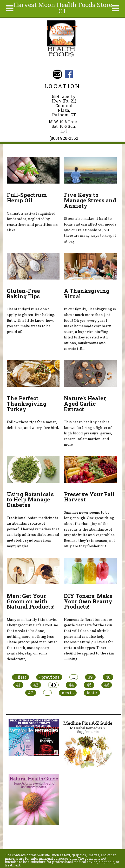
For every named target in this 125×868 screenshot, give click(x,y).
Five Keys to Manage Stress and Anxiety (90, 200)
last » (92, 693)
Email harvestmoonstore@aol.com (57, 74)
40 (108, 677)
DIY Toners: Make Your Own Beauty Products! (88, 601)
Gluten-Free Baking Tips (23, 293)
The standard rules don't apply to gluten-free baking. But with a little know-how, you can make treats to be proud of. (31, 320)
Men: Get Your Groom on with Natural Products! (31, 601)
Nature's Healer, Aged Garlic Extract (85, 404)
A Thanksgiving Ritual (87, 293)
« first (21, 677)
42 (36, 685)
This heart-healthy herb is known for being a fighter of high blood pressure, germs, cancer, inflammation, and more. (88, 433)
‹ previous (49, 677)
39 (90, 677)
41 (18, 685)
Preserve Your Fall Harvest (89, 497)
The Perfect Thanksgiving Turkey (27, 404)
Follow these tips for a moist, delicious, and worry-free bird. (33, 425)
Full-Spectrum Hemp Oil (27, 198)
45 (89, 685)
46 (107, 685)
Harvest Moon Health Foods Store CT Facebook (69, 74)
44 (71, 685)
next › (68, 693)
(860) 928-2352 (64, 138)
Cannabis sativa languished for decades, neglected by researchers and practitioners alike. (32, 222)
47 (31, 693)
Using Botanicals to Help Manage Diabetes (30, 500)
